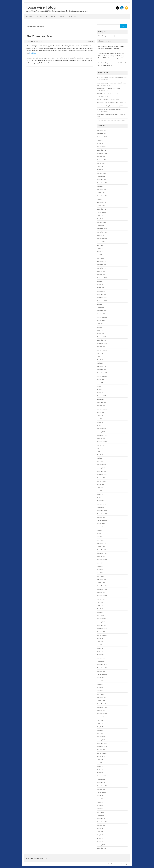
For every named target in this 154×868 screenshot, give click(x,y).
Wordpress (126, 864)
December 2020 (102, 229)
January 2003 (101, 815)
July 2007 (100, 642)
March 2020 (101, 258)
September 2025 (102, 137)
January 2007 (101, 661)
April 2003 (100, 809)
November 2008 (102, 589)
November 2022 (102, 196)
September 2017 (102, 301)
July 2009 (100, 563)
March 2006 (101, 694)
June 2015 (100, 356)
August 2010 (101, 524)
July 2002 (100, 832)
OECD (90, 60)
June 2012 (100, 452)
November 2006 (102, 668)
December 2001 (102, 848)
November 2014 (102, 373)
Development (88, 58)
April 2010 (100, 537)
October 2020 (101, 235)
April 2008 (100, 612)
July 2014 (100, 383)
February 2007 (101, 658)
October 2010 (101, 517)
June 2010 (100, 530)
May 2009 (100, 570)
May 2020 (100, 252)
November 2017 (102, 297)
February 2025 (101, 147)
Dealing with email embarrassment (107, 115)
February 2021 (101, 222)
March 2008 (101, 615)
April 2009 (100, 573)
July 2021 (100, 216)
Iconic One (107, 864)
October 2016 (101, 314)
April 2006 (100, 691)
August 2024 (101, 163)
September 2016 (102, 317)
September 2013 (102, 409)
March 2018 (101, 288)
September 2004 (102, 753)
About (53, 17)
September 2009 (102, 560)
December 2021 (102, 209)
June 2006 (100, 684)
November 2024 (102, 153)
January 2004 (101, 779)
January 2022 (101, 206)
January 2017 (101, 307)
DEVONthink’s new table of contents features (111, 94)
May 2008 (100, 609)
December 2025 (102, 134)
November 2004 (102, 746)
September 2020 (102, 238)
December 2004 (102, 743)
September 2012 (102, 442)
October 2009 (101, 556)
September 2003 (102, 792)
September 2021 (102, 212)
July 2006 (100, 681)
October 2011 (101, 478)
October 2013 (101, 406)
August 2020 (101, 242)
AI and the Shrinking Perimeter (106, 106)
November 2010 (102, 514)
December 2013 (102, 402)
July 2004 (100, 760)
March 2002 (101, 841)
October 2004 (101, 750)
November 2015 (102, 343)
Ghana (79, 60)
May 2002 (100, 835)
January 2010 (101, 547)
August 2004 (101, 756)
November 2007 (102, 629)
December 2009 (102, 550)
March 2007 (101, 655)
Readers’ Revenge (103, 99)
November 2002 (102, 822)
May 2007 (100, 648)
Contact (62, 17)
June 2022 (100, 199)
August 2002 (101, 828)
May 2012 (100, 455)
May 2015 (100, 360)
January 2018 (101, 291)
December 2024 (102, 150)
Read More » (33, 53)
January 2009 (101, 583)
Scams (41, 58)
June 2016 (100, 327)
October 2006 (101, 671)
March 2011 (101, 501)
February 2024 (101, 173)
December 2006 (102, 665)
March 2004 (101, 773)
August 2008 (101, 599)
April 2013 (100, 425)
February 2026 (101, 130)
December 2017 (102, 294)
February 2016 (101, 337)
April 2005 (100, 730)
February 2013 (101, 429)
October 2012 (101, 438)
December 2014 (102, 370)
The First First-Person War (105, 120)
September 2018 (102, 278)
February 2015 (101, 366)
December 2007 (102, 625)
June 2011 (100, 491)
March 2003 (101, 812)
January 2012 (101, 468)
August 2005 (101, 717)
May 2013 (100, 422)
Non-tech (36, 58)
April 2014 (100, 389)
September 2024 (102, 160)
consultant (80, 58)
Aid (57, 58)
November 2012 (102, 435)
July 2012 (100, 448)
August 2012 (101, 445)
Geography (72, 60)
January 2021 (101, 225)
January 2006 (101, 701)
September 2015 (102, 350)
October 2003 (101, 789)
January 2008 (101, 622)
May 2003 (100, 805)
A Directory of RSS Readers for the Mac (109, 88)
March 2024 (101, 170)
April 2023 (100, 186)
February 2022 (101, 202)
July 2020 (100, 245)
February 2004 (101, 776)
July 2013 (100, 415)
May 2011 (100, 494)
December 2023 (102, 179)
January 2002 (101, 845)
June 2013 (100, 419)
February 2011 (101, 504)
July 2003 (100, 799)
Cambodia (73, 58)
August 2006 (101, 678)
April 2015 (100, 363)
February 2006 (101, 697)
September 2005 (102, 714)
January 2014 (101, 399)
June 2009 (100, 566)
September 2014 (102, 376)
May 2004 (100, 766)
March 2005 (101, 733)
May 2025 (100, 143)
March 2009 (101, 576)
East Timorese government (46, 60)
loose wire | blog (41, 7)
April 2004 (100, 769)
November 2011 (102, 474)
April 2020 (100, 255)
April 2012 (100, 458)
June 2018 (100, 281)
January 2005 (101, 740)
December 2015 (102, 340)
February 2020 (101, 261)
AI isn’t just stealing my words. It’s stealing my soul (112, 78)
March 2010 (101, 540)
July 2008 (100, 602)
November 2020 (102, 232)
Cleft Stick (73, 17)
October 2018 (101, 275)
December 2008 (102, 586)
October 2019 (101, 271)
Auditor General (64, 58)
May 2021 (100, 219)
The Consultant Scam (40, 36)
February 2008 (101, 619)
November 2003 (102, 786)
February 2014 (101, 396)
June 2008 (100, 606)
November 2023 (102, 183)
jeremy (31, 41)
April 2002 (100, 838)
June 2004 (100, 763)
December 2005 (102, 704)
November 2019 (102, 268)
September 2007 (102, 635)
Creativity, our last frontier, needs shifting (109, 109)
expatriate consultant (62, 60)
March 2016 (101, 334)
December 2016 (102, 311)
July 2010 (100, 527)
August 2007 (101, 638)
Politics (41, 63)
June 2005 (100, 724)
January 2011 (101, 507)
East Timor (34, 60)
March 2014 (101, 393)
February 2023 (101, 189)
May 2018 (100, 284)
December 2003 (102, 783)
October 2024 (101, 157)
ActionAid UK (51, 58)
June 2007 (100, 645)
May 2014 (100, 386)
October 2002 (101, 825)
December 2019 (102, 265)
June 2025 (100, 140)
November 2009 (102, 553)
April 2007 (100, 651)
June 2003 (100, 802)
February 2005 (101, 737)
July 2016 (100, 324)
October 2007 (101, 632)
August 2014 (101, 379)
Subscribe (29, 17)
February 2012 (101, 465)
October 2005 (101, 710)
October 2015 (101, 347)
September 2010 (102, 520)
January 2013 (101, 432)
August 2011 (101, 484)
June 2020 (100, 248)
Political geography (32, 63)
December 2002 (102, 819)
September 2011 (102, 481)
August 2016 (101, 320)
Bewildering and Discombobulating (108, 102)
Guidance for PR (42, 17)
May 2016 (100, 330)
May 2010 (100, 533)
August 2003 (101, 796)
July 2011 (100, 488)
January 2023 (101, 193)
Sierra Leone (48, 63)
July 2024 (100, 166)
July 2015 (100, 353)
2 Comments (90, 41)
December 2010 (102, 511)
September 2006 (102, 674)
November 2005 (102, 707)
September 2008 (102, 596)
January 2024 (101, 176)
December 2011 (102, 471)
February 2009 (101, 579)
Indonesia (84, 60)
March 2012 (101, 461)
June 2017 (100, 304)
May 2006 (100, 687)
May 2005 (100, 727)
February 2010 (101, 543)
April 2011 (100, 497)
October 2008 (101, 592)
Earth (28, 60)
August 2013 (101, 412)
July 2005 (100, 720)
